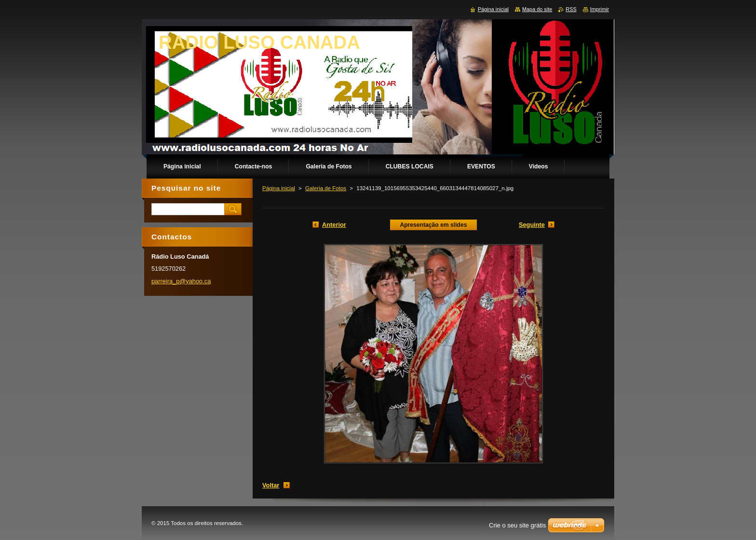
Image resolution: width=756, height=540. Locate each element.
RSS (571, 9)
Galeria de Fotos (326, 188)
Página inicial (279, 188)
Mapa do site (537, 9)
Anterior (334, 225)
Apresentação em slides (433, 225)
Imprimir (600, 9)
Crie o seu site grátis (518, 525)
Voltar (271, 485)
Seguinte (532, 225)
